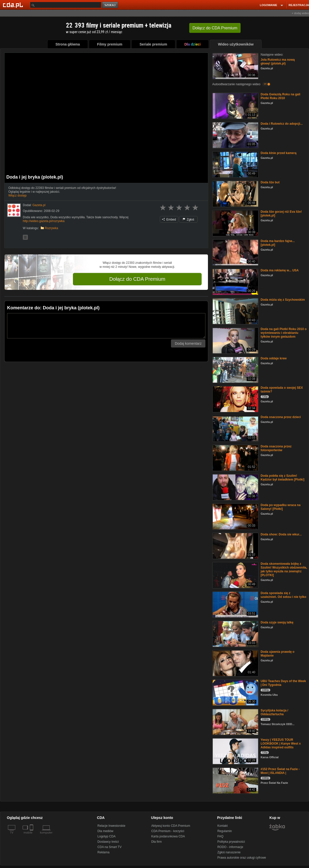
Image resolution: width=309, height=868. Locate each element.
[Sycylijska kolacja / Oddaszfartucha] (235, 721)
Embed (169, 220)
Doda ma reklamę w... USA (280, 270)
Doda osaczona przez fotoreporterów (276, 448)
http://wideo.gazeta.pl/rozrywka (44, 221)
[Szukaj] (66, 5)
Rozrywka (52, 228)
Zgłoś (188, 220)
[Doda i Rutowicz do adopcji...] (235, 135)
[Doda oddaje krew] (235, 369)
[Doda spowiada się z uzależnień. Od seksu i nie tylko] (235, 604)
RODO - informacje (230, 847)
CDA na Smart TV (110, 847)
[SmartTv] (32, 836)
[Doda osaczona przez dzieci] (235, 428)
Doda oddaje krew (274, 358)
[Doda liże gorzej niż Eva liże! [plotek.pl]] (235, 223)
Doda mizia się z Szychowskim (283, 300)
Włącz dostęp (17, 196)
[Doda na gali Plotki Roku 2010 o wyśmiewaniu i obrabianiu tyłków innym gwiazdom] (235, 340)
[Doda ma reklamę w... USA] (235, 281)
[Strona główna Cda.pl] (14, 5)
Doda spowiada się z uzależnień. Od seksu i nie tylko (283, 595)
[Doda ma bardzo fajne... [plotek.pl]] (235, 252)
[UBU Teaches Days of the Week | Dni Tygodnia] (235, 692)
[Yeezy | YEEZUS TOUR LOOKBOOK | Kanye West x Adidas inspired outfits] (235, 751)
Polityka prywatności (231, 842)
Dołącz (215, 28)
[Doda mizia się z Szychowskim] (235, 311)
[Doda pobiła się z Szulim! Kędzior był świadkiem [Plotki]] (235, 487)
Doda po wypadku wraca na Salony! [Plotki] (281, 507)
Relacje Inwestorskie (111, 826)
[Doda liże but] (235, 193)
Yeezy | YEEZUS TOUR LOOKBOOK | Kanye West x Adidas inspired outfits (281, 744)
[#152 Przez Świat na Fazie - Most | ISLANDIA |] (235, 780)
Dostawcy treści (108, 842)
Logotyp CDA (107, 836)
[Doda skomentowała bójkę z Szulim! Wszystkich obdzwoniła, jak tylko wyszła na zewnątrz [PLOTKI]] (235, 575)
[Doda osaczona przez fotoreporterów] (235, 457)
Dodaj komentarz (188, 343)
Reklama (103, 852)
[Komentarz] (106, 326)
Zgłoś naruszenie (229, 852)
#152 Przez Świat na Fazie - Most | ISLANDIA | (280, 771)
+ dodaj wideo (300, 13)
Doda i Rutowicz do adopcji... (282, 124)
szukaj (110, 5)
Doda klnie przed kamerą (278, 153)
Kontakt (223, 826)
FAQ (220, 836)
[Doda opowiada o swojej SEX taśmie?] (235, 399)
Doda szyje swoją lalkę (277, 622)
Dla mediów (105, 831)
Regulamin (225, 831)
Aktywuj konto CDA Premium (171, 826)
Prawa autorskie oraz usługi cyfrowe (242, 858)
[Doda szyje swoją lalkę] (235, 633)
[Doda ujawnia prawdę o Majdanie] (235, 663)
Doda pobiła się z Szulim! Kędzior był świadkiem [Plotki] (283, 478)
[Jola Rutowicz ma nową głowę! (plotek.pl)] (235, 66)
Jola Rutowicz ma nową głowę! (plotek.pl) (278, 62)
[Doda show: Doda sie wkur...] (235, 545)
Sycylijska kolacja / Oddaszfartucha (274, 712)
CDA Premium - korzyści (168, 831)
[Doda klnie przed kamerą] (235, 164)
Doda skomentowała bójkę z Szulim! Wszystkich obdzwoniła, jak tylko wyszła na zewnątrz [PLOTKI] (284, 569)
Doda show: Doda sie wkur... (281, 534)
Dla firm (156, 842)
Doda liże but (270, 182)
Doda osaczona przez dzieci (281, 417)
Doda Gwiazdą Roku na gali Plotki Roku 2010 (281, 96)
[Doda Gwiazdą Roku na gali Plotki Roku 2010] (235, 105)
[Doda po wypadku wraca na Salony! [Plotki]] (235, 516)
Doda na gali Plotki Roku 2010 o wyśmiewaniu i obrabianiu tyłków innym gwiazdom (284, 333)
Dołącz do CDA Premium (137, 279)
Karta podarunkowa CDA (168, 836)
